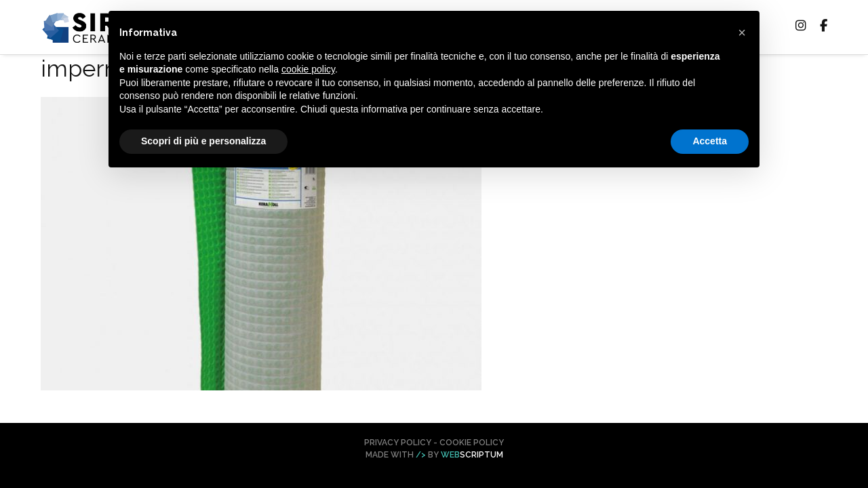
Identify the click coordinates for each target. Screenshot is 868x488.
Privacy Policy (398, 443)
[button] (742, 33)
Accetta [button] (710, 141)
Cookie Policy (472, 443)
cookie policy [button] (308, 69)
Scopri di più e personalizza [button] (203, 141)
